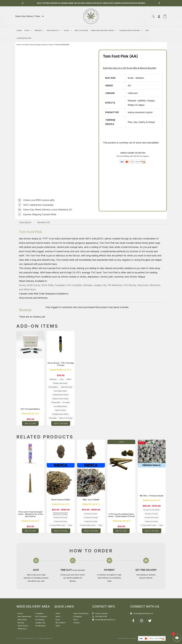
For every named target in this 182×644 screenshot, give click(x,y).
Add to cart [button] (30, 423)
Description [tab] (25, 222)
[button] (23, 3)
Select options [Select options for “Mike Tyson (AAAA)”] (91, 531)
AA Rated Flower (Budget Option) (35, 45)
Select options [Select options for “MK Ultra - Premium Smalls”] (152, 531)
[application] (31, 30)
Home (19, 45)
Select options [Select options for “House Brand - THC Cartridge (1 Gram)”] (61, 423)
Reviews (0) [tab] (44, 222)
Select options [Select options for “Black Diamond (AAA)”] (61, 531)
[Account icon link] (159, 16)
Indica (51, 45)
